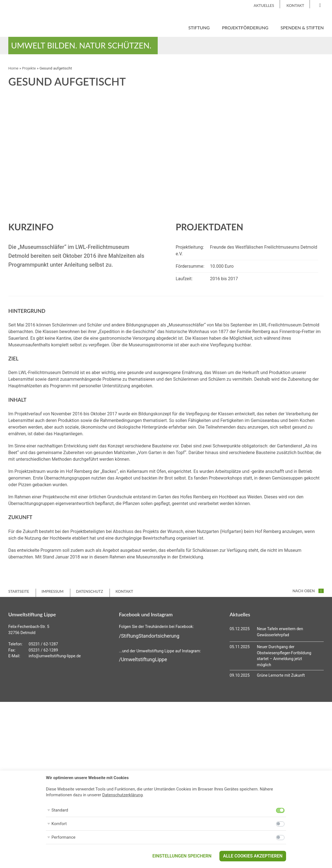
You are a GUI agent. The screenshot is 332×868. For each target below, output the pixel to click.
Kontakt (295, 6)
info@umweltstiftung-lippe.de (55, 656)
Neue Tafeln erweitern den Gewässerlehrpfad (280, 632)
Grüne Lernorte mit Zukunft (281, 675)
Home (13, 68)
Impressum (52, 591)
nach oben (308, 591)
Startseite (19, 591)
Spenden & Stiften (302, 28)
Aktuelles (264, 6)
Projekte (29, 68)
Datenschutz (89, 591)
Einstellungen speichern (182, 856)
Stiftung (199, 28)
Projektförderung (245, 28)
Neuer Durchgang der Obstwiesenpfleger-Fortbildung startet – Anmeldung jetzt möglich (284, 656)
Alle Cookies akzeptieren (253, 856)
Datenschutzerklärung (123, 795)
